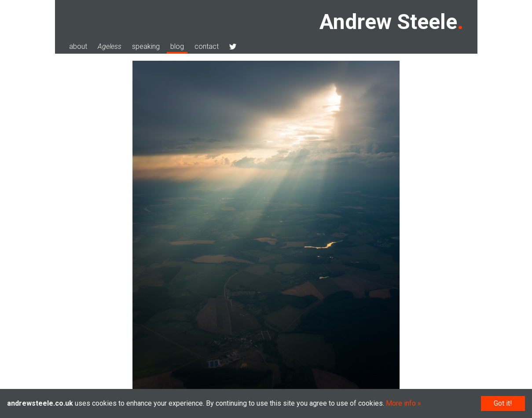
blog (177, 46)
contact (207, 46)
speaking (146, 46)
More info (401, 403)
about (78, 46)
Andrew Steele (388, 22)
